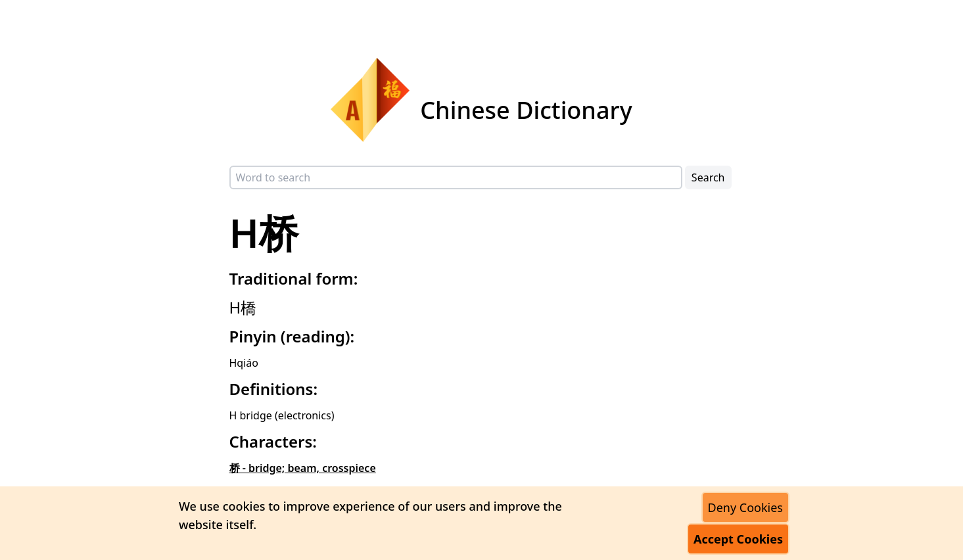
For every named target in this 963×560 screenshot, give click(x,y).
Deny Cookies (745, 507)
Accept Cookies (738, 539)
